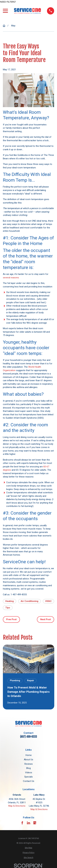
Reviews (29, 764)
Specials (28, 777)
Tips (8, 608)
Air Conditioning (29, 601)
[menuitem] (29, 848)
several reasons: (11, 278)
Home (29, 755)
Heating (9, 601)
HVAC (48, 601)
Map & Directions (17, 806)
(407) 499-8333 (28, 737)
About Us (28, 760)
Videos (29, 773)
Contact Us (29, 781)
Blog (28, 768)
